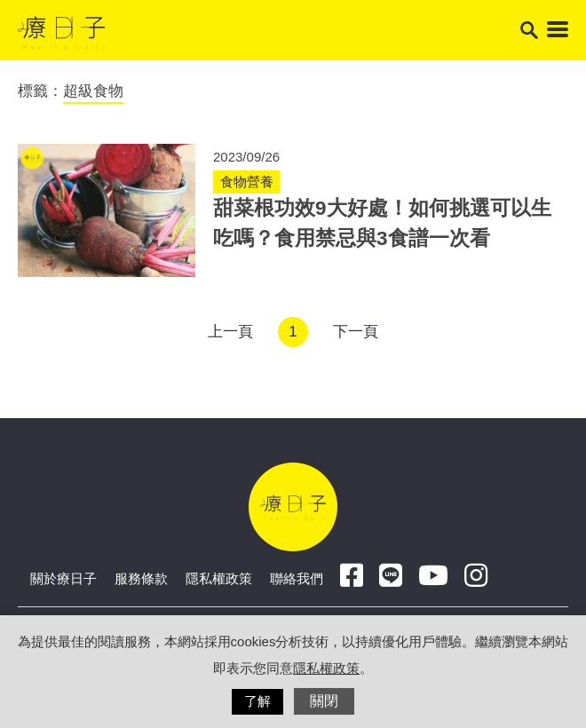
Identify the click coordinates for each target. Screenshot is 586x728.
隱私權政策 (219, 578)
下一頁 (356, 332)
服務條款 (141, 578)
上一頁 (230, 332)
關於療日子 (63, 578)
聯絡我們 (297, 578)
